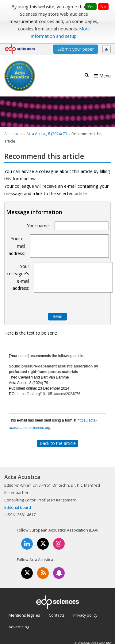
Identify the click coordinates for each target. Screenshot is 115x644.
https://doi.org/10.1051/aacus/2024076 (49, 394)
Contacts (57, 615)
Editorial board (18, 507)
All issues (13, 134)
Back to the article (58, 443)
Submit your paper (76, 49)
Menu (105, 76)
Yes (91, 7)
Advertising (19, 627)
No (103, 7)
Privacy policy (85, 615)
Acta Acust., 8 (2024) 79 (47, 134)
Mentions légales (24, 615)
